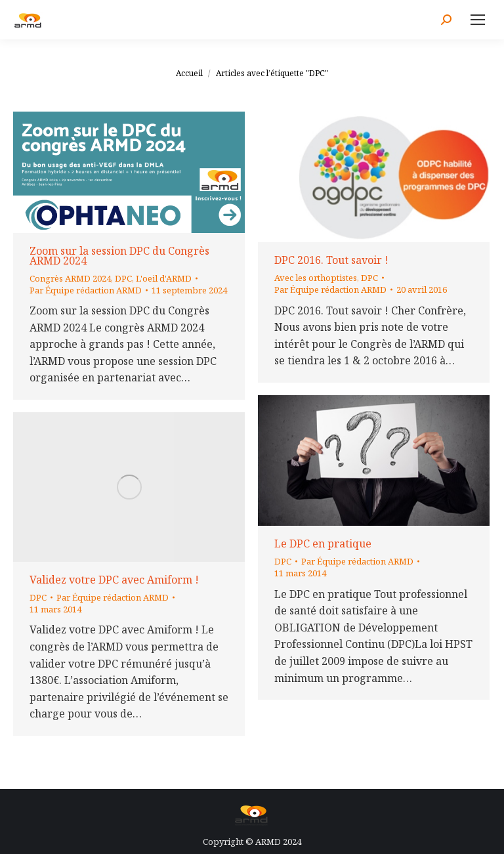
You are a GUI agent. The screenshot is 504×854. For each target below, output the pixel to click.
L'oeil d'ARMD (164, 278)
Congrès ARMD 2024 (70, 278)
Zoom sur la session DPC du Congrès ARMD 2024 (119, 256)
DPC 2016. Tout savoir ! (331, 260)
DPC (123, 278)
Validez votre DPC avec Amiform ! (114, 580)
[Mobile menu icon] (478, 20)
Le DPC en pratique (323, 544)
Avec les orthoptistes (316, 278)
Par (86, 290)
